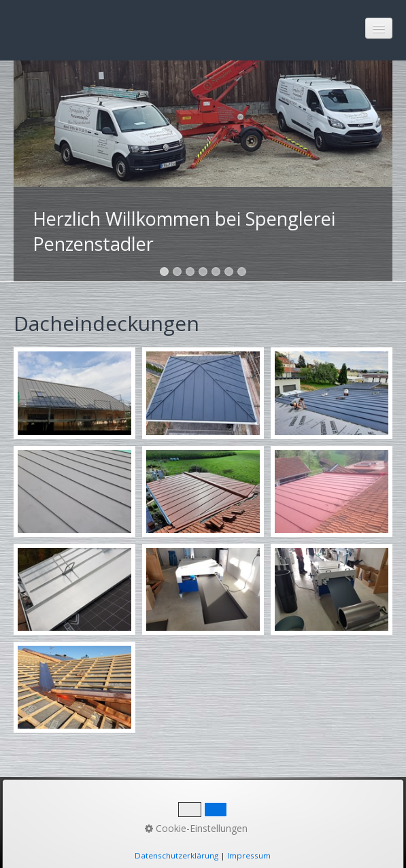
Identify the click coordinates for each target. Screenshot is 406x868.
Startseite (43, 813)
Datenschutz (253, 813)
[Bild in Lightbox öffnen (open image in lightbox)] (74, 393)
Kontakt (106, 813)
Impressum (173, 813)
